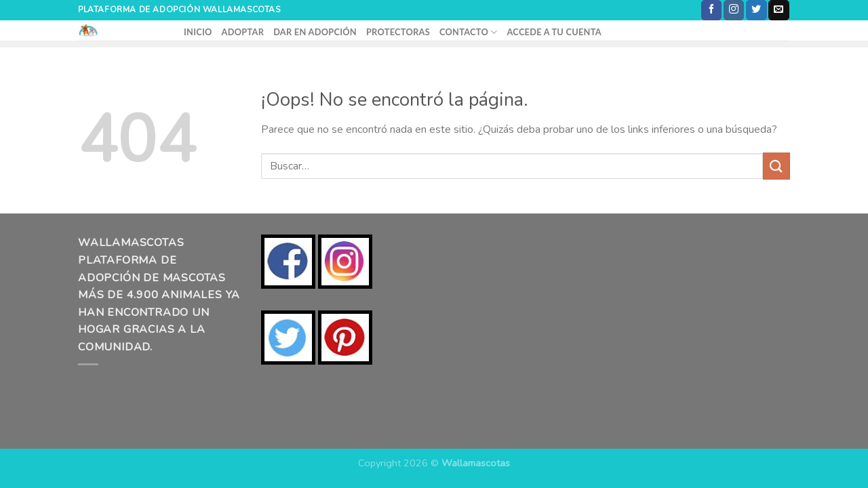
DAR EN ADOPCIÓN (315, 32)
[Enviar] (776, 166)
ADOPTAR (243, 32)
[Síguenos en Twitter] (756, 10)
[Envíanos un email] (778, 10)
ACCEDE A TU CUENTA (554, 32)
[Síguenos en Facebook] (711, 10)
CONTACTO (469, 32)
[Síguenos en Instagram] (734, 10)
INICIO (198, 32)
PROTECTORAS (398, 32)
